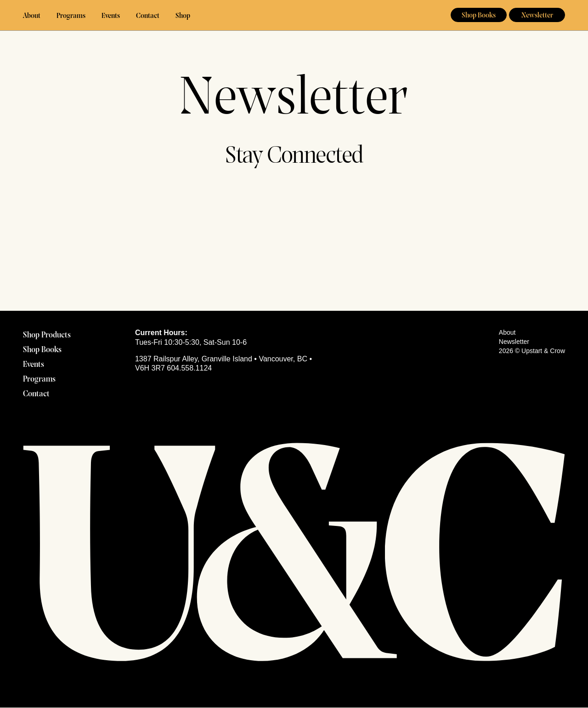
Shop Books (479, 16)
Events (111, 16)
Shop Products (47, 335)
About (32, 16)
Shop (183, 16)
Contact (148, 16)
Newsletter (537, 16)
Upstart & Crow (294, 15)
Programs (71, 16)
